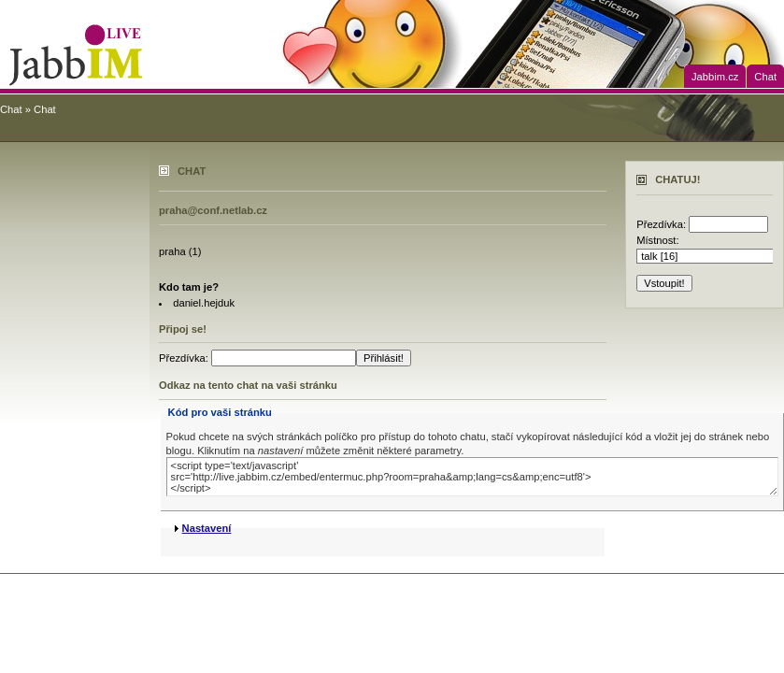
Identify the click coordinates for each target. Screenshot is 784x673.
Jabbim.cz (715, 77)
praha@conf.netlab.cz (213, 210)
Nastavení (207, 528)
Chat (765, 77)
